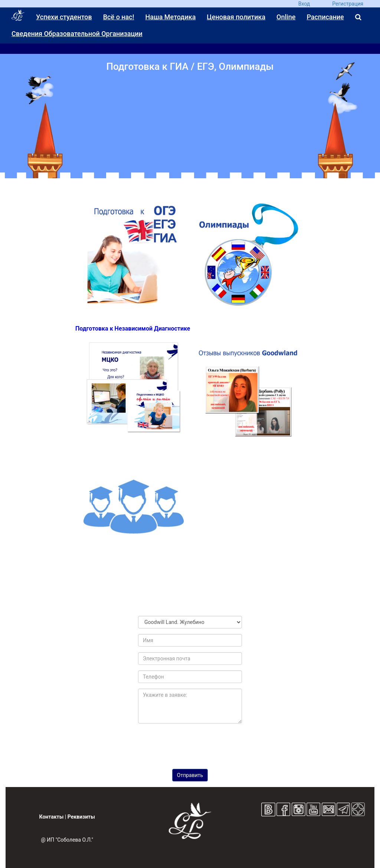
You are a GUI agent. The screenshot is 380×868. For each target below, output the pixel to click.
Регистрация (348, 4)
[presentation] (190, 744)
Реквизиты (81, 817)
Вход (304, 4)
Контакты (52, 817)
